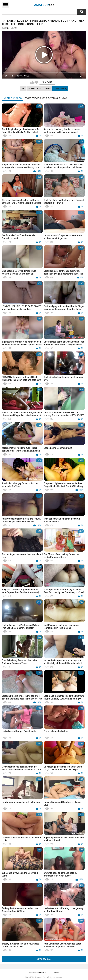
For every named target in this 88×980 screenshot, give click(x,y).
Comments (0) (60, 89)
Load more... (44, 959)
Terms (56, 972)
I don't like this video (36, 83)
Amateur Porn (41, 977)
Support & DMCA (37, 972)
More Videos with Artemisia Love (46, 98)
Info (23, 89)
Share (47, 89)
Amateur (44, 5)
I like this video (32, 83)
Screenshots (35, 89)
